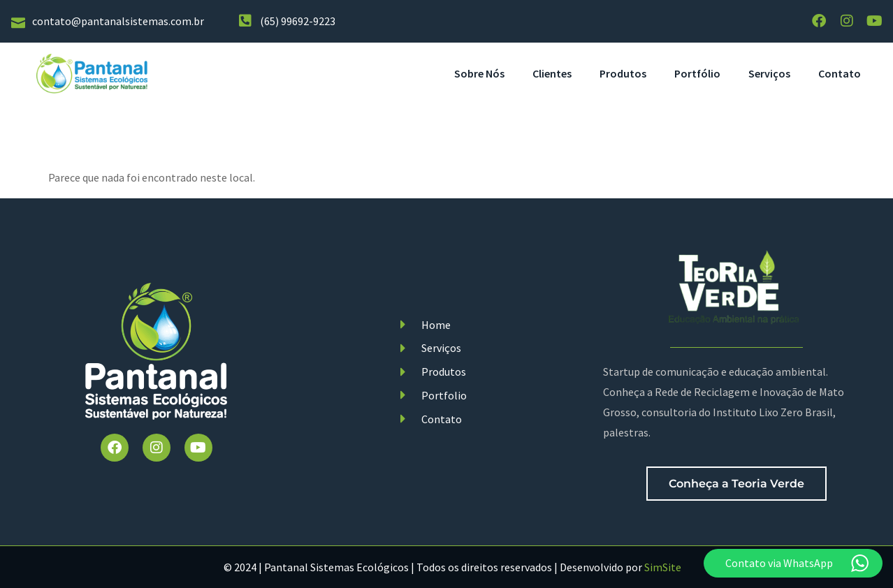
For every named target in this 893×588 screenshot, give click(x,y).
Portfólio (697, 73)
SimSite (663, 568)
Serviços (769, 73)
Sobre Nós (479, 73)
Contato (840, 73)
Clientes (552, 73)
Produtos (623, 73)
